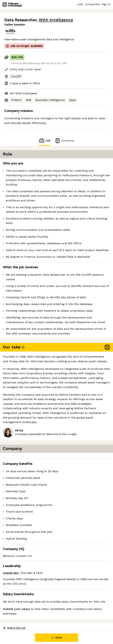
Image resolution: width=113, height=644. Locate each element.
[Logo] (12, 4)
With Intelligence (56, 20)
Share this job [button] (14, 628)
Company (64, 141)
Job (45, 141)
